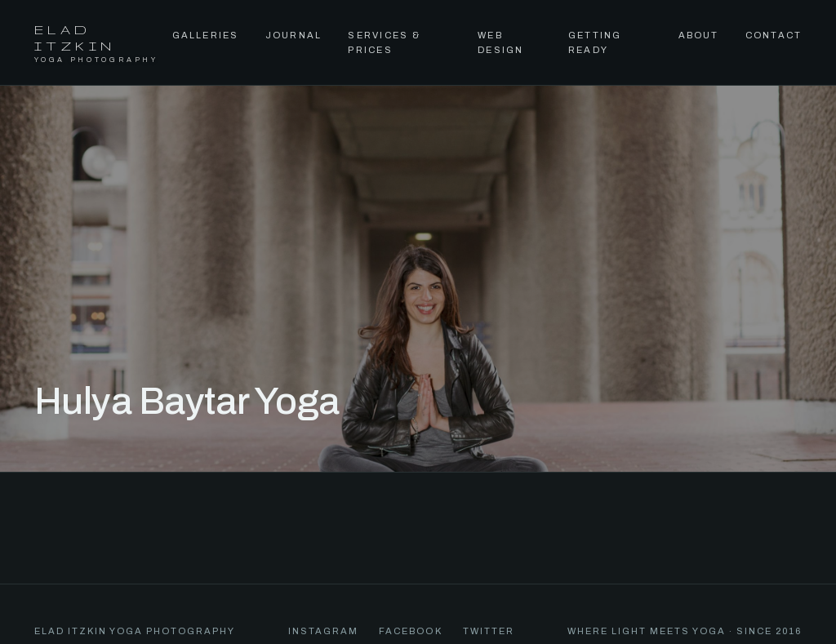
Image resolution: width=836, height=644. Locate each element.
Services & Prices (384, 42)
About (699, 35)
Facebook (410, 631)
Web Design (500, 42)
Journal (294, 35)
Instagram (323, 631)
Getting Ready (595, 42)
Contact (774, 35)
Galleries (206, 35)
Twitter (489, 631)
